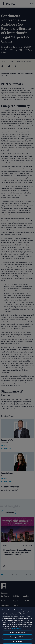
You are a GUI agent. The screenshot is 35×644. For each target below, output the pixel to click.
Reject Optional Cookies (17, 637)
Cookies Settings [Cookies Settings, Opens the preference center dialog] (17, 641)
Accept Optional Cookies (17, 632)
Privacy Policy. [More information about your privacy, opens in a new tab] (17, 629)
